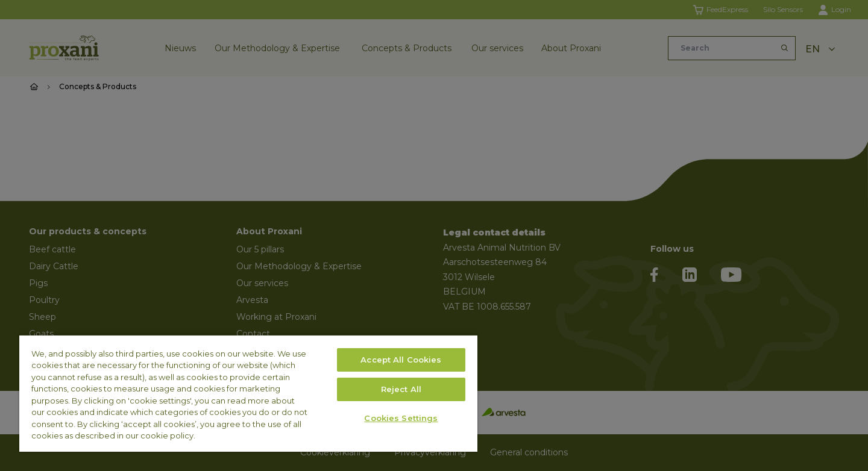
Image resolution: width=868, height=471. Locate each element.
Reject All (401, 389)
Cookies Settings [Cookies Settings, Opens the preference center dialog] (401, 418)
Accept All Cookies (401, 360)
